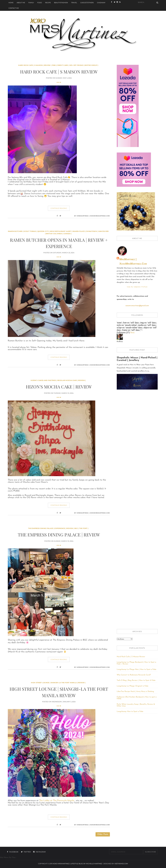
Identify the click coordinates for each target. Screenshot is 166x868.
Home (11, 3)
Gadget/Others (87, 3)
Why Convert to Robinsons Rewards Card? (134, 675)
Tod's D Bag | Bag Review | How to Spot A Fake (136, 681)
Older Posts (103, 834)
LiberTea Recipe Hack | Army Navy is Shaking (135, 692)
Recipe (48, 3)
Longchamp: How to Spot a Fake (130, 712)
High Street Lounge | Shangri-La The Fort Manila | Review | (58, 683)
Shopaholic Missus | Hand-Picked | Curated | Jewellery (137, 359)
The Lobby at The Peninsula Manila (57, 801)
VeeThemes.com (121, 864)
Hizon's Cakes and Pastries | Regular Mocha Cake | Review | (58, 380)
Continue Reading (59, 208)
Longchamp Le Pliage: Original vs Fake (133, 686)
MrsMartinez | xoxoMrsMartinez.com (133, 261)
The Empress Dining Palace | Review (59, 535)
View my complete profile (137, 287)
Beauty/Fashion (61, 3)
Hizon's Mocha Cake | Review (59, 387)
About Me (21, 3)
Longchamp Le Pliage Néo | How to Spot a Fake (137, 670)
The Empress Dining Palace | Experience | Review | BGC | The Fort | (58, 528)
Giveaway (101, 3)
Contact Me (14, 8)
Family (31, 3)
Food (40, 3)
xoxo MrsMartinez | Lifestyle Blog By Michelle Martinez (78, 864)
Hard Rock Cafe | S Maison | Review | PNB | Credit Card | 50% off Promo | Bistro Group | (58, 65)
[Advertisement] (137, 436)
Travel (74, 3)
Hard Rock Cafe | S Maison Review (59, 72)
